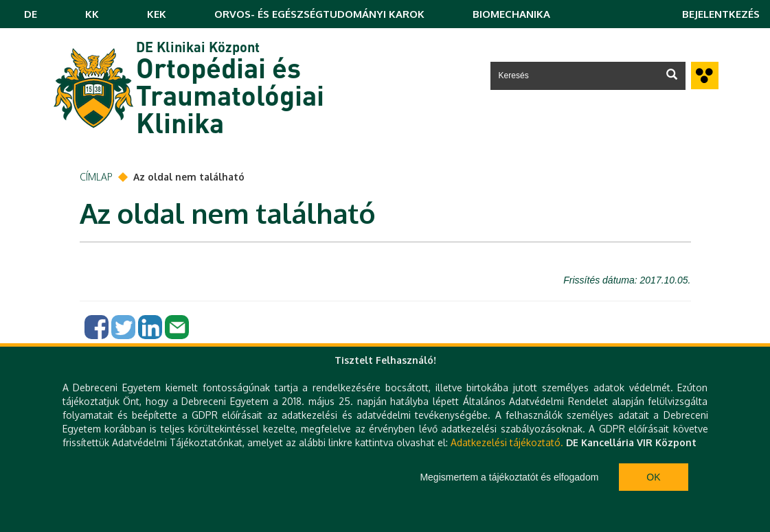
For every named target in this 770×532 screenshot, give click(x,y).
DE (31, 14)
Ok (653, 477)
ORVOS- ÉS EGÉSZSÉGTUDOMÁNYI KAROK (319, 14)
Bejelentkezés (721, 14)
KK (92, 14)
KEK (157, 14)
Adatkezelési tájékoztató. (507, 442)
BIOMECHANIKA (511, 14)
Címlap (96, 177)
